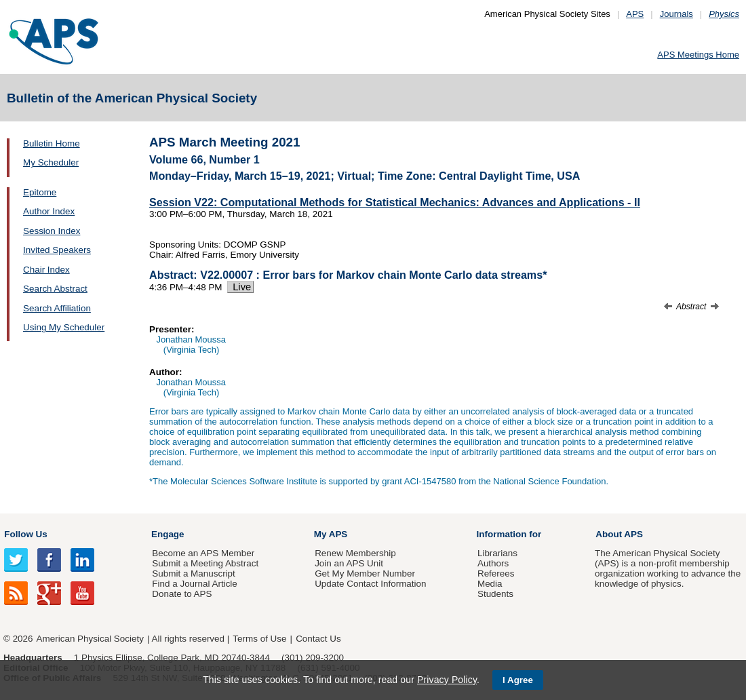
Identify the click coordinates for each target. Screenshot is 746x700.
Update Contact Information (370, 584)
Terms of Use (259, 639)
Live (240, 287)
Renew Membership (355, 553)
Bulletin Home (52, 143)
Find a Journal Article (194, 584)
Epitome (40, 192)
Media (490, 584)
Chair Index (46, 270)
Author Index (49, 211)
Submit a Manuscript (193, 573)
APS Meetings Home (698, 55)
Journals (676, 14)
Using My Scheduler (64, 327)
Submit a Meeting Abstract (205, 563)
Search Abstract (55, 289)
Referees (496, 573)
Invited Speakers (57, 250)
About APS (619, 534)
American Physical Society (90, 639)
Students (495, 594)
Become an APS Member (203, 553)
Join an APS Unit (349, 563)
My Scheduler (51, 162)
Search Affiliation (57, 308)
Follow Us (25, 534)
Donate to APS (182, 594)
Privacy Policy (447, 680)
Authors (493, 563)
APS (635, 14)
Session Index (52, 231)
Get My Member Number (365, 573)
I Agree (518, 680)
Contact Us (318, 639)
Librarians (497, 553)
